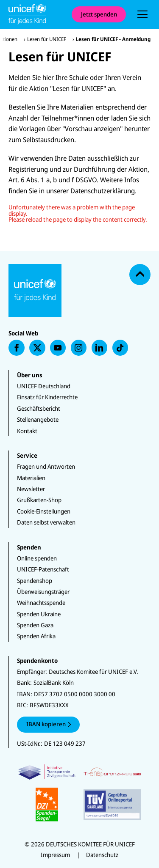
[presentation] (142, 14)
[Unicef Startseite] (36, 14)
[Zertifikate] (79, 793)
